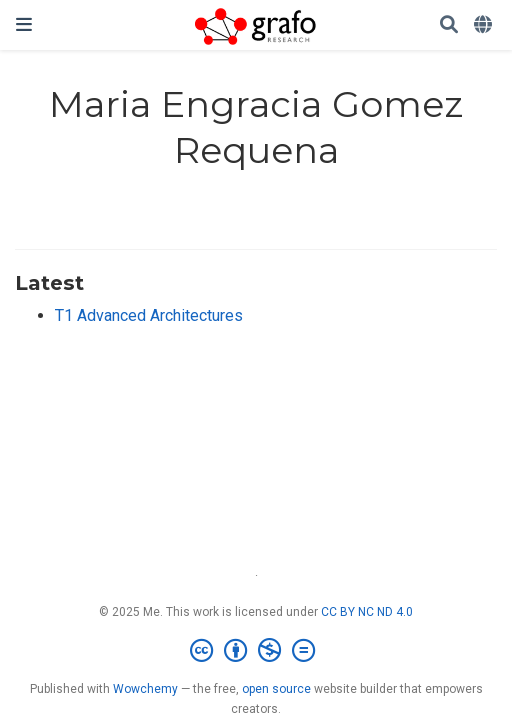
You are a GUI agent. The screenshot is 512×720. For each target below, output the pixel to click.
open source (276, 689)
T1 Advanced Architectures (149, 315)
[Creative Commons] (256, 651)
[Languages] (485, 25)
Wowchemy (145, 689)
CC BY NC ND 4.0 (367, 612)
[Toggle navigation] (24, 24)
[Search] (449, 25)
